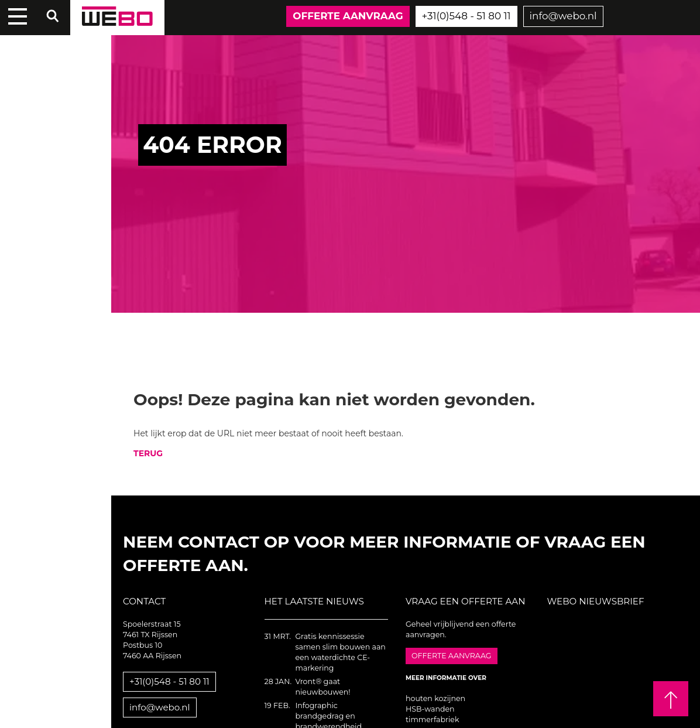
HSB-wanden (430, 709)
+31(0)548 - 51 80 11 (466, 16)
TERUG (148, 453)
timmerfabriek (432, 720)
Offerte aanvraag (348, 16)
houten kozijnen (435, 698)
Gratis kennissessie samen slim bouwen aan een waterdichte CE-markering (340, 652)
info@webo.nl (563, 16)
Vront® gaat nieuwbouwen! (322, 687)
